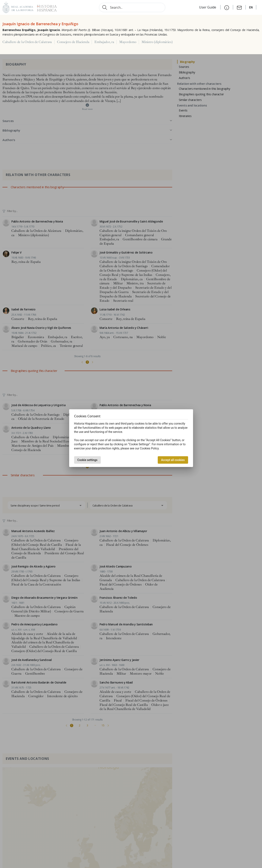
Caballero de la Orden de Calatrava (27, 42)
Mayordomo (128, 42)
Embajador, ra (104, 42)
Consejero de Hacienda (73, 42)
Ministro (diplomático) (157, 42)
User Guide (208, 7)
